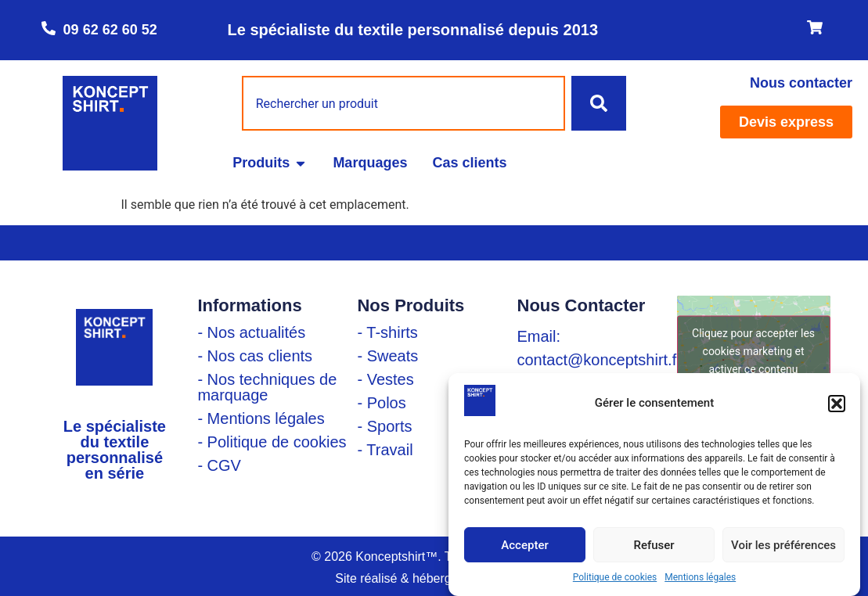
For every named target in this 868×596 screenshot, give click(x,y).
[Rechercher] (599, 103)
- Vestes (385, 379)
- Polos (381, 403)
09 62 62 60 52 (110, 30)
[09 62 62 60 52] (49, 28)
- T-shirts (387, 332)
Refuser (654, 545)
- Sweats (387, 356)
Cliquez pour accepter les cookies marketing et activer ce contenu (753, 350)
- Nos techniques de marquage (267, 387)
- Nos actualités (251, 332)
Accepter (524, 545)
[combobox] (404, 103)
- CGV (219, 465)
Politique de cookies (615, 577)
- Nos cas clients (255, 356)
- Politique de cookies (272, 442)
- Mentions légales (261, 418)
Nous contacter (801, 83)
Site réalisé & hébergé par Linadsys (434, 578)
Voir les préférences (783, 545)
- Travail (385, 450)
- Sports (384, 426)
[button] (837, 404)
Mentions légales (700, 577)
